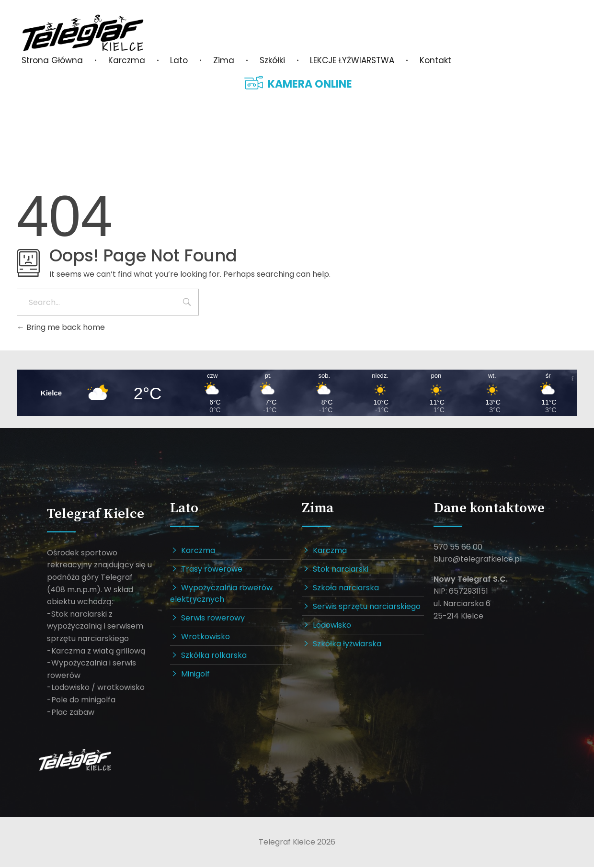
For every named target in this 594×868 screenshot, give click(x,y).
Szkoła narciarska (346, 589)
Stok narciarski (341, 570)
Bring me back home (61, 327)
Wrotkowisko (206, 637)
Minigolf (195, 675)
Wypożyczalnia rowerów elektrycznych (221, 594)
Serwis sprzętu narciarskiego (367, 607)
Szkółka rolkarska (214, 656)
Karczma (198, 551)
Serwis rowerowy (213, 619)
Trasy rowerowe (212, 570)
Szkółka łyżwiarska (347, 645)
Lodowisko (332, 626)
